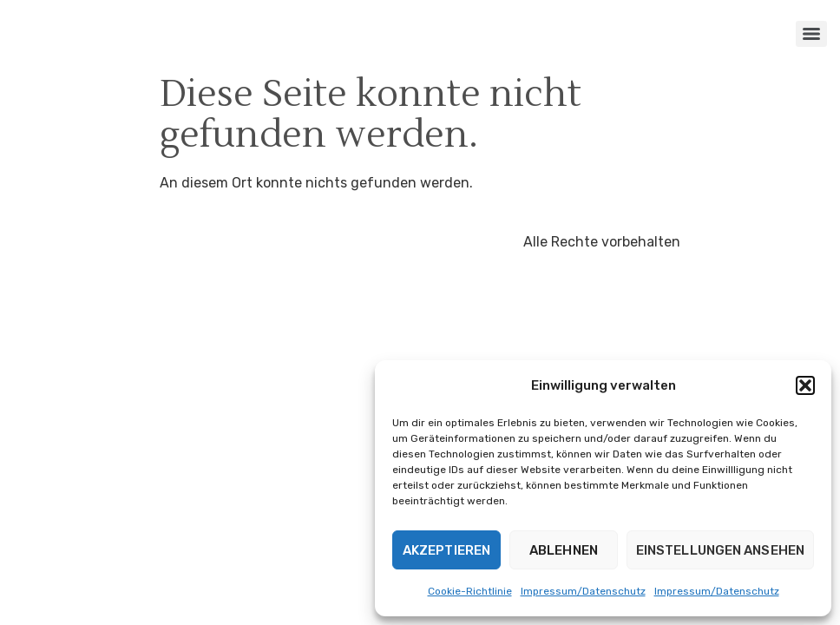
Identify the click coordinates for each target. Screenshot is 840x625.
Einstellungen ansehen (720, 550)
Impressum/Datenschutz (583, 591)
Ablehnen (564, 550)
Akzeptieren (446, 550)
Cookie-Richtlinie (470, 591)
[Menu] (811, 34)
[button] (805, 385)
